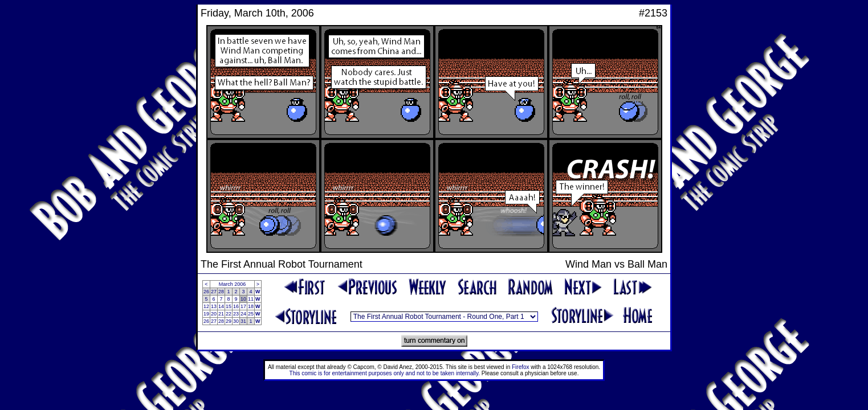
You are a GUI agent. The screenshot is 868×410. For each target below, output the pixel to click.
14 (221, 306)
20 (214, 314)
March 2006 (233, 284)
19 (206, 314)
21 (221, 314)
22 (229, 314)
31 (243, 321)
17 (243, 306)
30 (236, 321)
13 (214, 306)
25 (251, 314)
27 (214, 292)
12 (206, 306)
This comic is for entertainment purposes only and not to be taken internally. (385, 373)
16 (236, 306)
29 (229, 321)
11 (251, 299)
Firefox (521, 367)
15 (229, 306)
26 (206, 292)
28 (221, 292)
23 (236, 314)
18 (251, 306)
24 (243, 314)
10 (243, 299)
